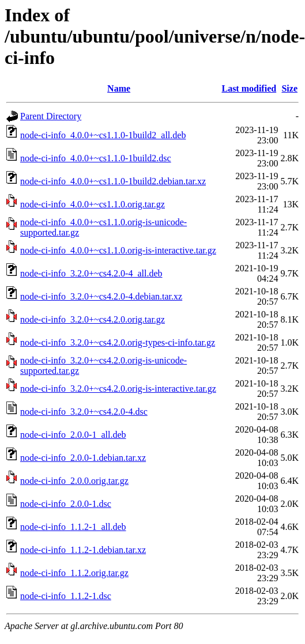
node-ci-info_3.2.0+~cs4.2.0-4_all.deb (91, 273)
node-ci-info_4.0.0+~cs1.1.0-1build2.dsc (96, 158)
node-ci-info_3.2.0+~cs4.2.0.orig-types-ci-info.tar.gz (118, 342)
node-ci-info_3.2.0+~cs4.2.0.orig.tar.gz (93, 319)
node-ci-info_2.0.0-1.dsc (66, 504)
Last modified (249, 88)
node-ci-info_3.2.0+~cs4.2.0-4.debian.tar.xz (101, 296)
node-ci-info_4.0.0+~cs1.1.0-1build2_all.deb (103, 135)
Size (289, 88)
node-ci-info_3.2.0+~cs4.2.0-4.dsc (84, 412)
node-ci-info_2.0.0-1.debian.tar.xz (83, 458)
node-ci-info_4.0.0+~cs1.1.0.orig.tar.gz (93, 204)
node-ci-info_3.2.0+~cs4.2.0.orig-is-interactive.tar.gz (118, 389)
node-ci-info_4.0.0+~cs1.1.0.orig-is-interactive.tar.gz (118, 250)
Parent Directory (51, 116)
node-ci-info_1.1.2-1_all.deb (73, 527)
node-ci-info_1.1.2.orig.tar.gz (74, 573)
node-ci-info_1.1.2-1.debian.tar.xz (83, 550)
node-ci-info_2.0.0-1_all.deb (73, 435)
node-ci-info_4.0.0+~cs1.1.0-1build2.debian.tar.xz (113, 181)
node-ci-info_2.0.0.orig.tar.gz (74, 481)
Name (119, 88)
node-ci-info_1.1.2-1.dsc (66, 596)
